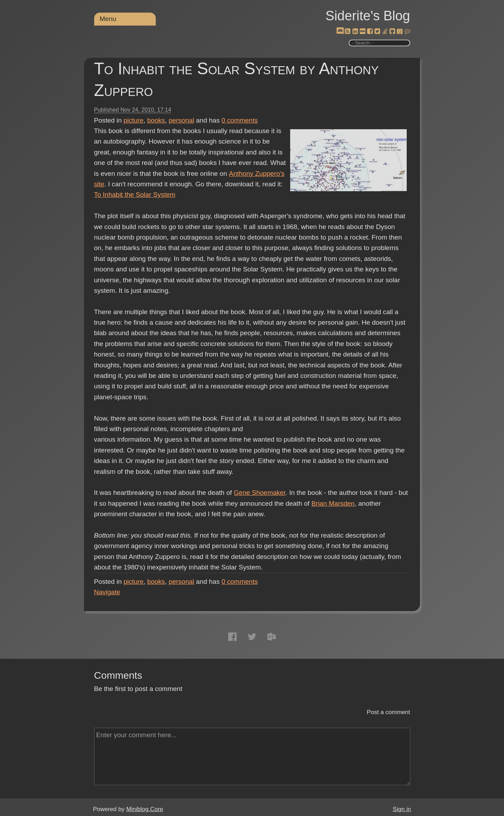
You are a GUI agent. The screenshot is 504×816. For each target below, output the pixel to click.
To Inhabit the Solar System (135, 195)
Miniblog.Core (145, 809)
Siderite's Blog (368, 16)
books (156, 120)
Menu (108, 19)
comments (240, 120)
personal (181, 120)
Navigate (107, 592)
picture (134, 120)
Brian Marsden (333, 503)
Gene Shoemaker (260, 493)
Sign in (402, 809)
